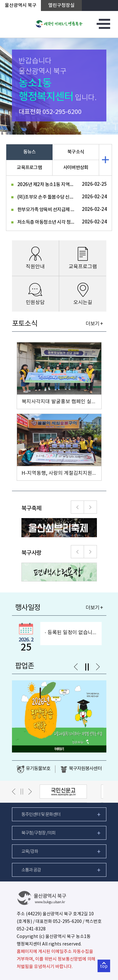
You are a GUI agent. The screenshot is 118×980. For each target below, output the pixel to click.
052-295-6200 (62, 112)
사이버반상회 (76, 168)
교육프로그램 (29, 168)
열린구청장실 (61, 5)
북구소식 (76, 152)
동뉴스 (30, 152)
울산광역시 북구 (21, 5)
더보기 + (94, 324)
